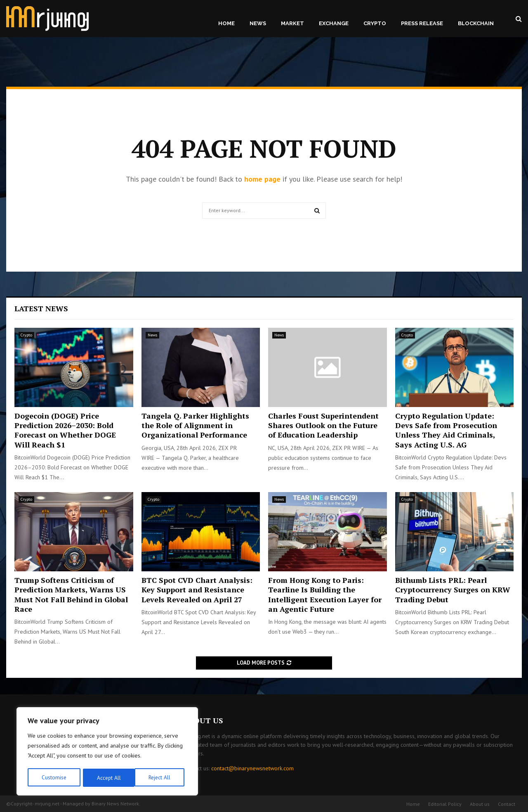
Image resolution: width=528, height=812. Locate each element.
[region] (107, 752)
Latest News (41, 308)
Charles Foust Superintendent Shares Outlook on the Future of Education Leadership (323, 425)
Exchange (334, 23)
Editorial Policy (445, 804)
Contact (507, 804)
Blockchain (476, 23)
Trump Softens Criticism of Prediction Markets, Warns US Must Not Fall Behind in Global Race (71, 594)
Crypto (375, 23)
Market (292, 23)
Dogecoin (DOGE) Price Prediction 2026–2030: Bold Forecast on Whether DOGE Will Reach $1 (65, 430)
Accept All (161, 778)
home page (262, 179)
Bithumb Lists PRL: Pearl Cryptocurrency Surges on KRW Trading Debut (453, 590)
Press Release (422, 23)
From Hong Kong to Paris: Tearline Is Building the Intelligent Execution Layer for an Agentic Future (325, 594)
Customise (53, 778)
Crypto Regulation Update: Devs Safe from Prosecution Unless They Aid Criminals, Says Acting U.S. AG (446, 430)
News (258, 23)
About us (480, 804)
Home (226, 23)
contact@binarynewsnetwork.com (252, 768)
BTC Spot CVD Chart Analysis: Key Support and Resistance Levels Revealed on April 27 (197, 590)
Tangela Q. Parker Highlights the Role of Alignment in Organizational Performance (195, 425)
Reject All (107, 778)
